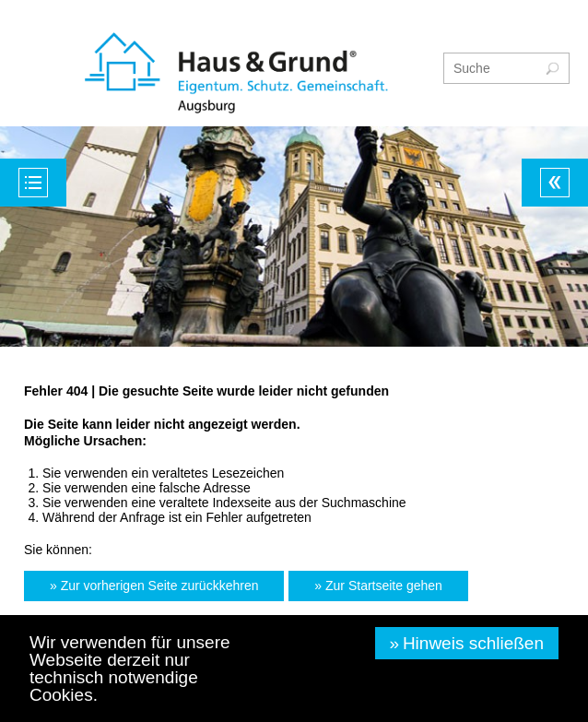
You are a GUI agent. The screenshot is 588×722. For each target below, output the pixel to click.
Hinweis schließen (473, 643)
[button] (154, 586)
